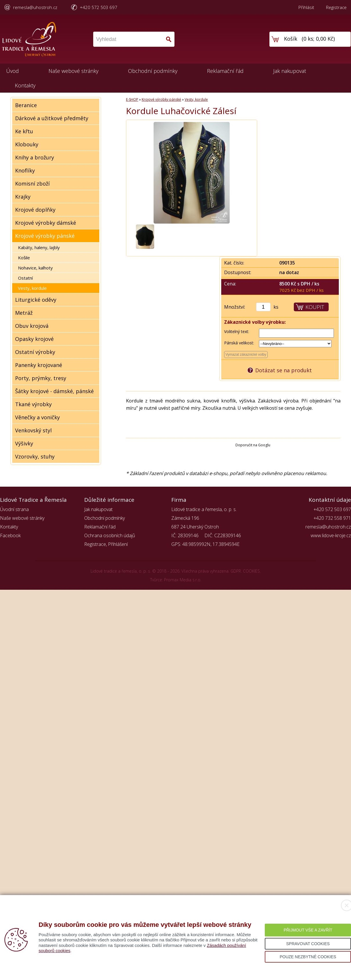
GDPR (236, 571)
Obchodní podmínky (153, 71)
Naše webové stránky (73, 71)
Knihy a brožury (35, 157)
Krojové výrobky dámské (46, 223)
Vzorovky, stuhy (35, 456)
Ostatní (25, 278)
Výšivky (24, 443)
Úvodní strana (14, 509)
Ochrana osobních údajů (110, 535)
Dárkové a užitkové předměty (52, 118)
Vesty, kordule (32, 288)
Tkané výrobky (33, 404)
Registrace (336, 7)
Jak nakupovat (290, 71)
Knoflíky (25, 170)
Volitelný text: (237, 331)
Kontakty (25, 85)
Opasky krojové (34, 339)
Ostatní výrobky (35, 352)
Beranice (26, 105)
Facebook (10, 535)
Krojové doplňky (35, 210)
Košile (24, 258)
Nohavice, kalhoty (35, 268)
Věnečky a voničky (37, 417)
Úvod (12, 71)
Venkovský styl (33, 430)
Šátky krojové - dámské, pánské (54, 391)
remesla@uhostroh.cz (35, 7)
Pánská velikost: (239, 343)
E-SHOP (132, 99)
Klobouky (27, 144)
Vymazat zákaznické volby (246, 355)
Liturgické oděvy (36, 300)
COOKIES (251, 571)
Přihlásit (306, 7)
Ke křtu (24, 131)
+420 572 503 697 (99, 7)
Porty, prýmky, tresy (41, 378)
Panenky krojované (39, 365)
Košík (291, 39)
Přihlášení (118, 544)
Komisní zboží (32, 184)
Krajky (23, 197)
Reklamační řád (225, 71)
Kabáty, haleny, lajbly (39, 247)
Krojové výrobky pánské (45, 236)
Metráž (24, 313)
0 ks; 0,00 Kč (318, 39)
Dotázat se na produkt (283, 370)
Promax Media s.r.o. (183, 580)
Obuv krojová (32, 326)
